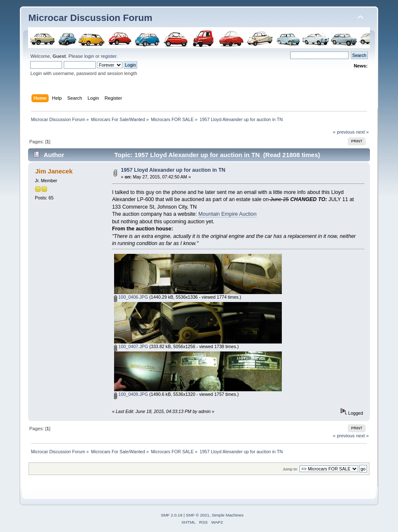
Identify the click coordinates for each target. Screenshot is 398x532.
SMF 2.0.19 (172, 515)
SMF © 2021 (198, 515)
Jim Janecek (54, 171)
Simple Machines (228, 515)
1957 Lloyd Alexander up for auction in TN (173, 170)
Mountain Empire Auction (228, 214)
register (109, 56)
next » (363, 132)
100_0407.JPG (131, 346)
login (89, 56)
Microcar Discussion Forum (90, 18)
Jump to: (290, 469)
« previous (344, 132)
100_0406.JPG (131, 297)
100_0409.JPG (131, 394)
